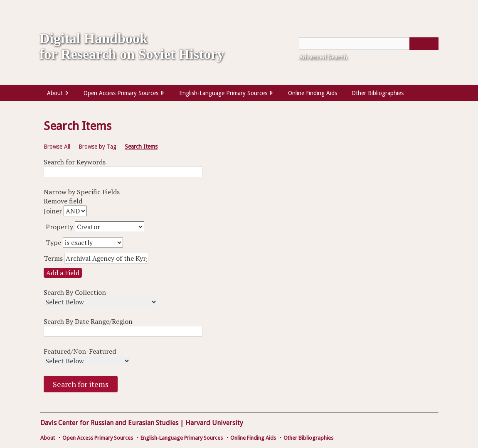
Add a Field (63, 273)
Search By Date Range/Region (88, 321)
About (55, 93)
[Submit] (424, 44)
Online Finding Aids (313, 93)
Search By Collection (75, 292)
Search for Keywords (75, 162)
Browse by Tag (97, 147)
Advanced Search (323, 57)
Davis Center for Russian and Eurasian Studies (109, 423)
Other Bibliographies (378, 93)
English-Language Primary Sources (223, 93)
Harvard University (214, 423)
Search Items (141, 147)
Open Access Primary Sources (121, 93)
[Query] (369, 44)
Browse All (57, 147)
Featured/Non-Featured (80, 351)
